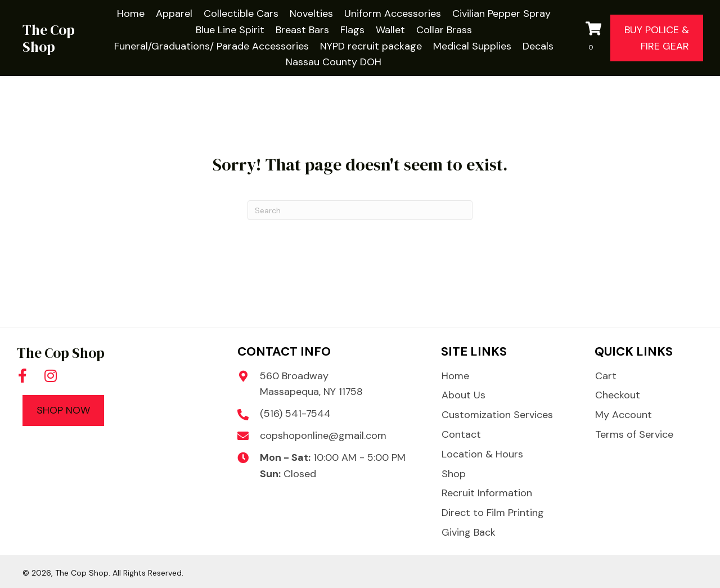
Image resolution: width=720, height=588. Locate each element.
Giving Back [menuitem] (469, 532)
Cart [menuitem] (606, 376)
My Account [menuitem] (624, 415)
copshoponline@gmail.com (323, 436)
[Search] (360, 210)
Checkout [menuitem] (618, 395)
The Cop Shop (49, 38)
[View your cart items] (595, 38)
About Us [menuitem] (463, 395)
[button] (22, 375)
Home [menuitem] (455, 376)
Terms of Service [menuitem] (634, 434)
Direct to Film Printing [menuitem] (493, 513)
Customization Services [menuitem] (497, 415)
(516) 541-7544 (295, 414)
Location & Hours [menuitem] (482, 454)
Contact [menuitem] (461, 434)
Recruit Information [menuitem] (487, 493)
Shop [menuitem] (454, 474)
